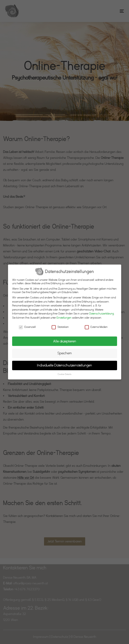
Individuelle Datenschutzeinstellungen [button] (64, 365)
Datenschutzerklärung (102, 314)
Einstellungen (64, 318)
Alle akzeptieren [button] (65, 341)
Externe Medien (96, 327)
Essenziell (27, 327)
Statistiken (60, 327)
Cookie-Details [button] (64, 374)
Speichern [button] (65, 353)
